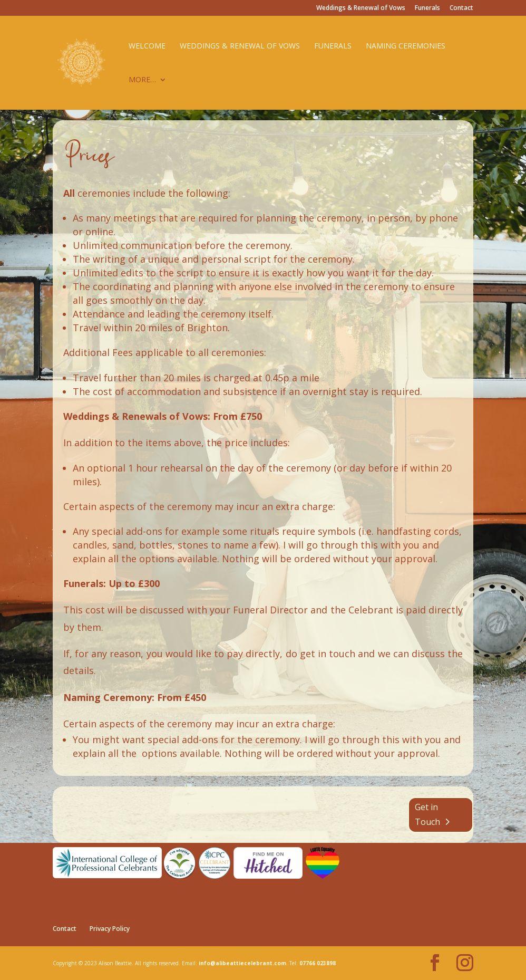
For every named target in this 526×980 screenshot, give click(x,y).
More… (142, 80)
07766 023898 (318, 963)
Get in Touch (427, 814)
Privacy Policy (110, 929)
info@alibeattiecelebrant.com (242, 963)
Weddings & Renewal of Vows (361, 8)
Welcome (147, 46)
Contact (461, 8)
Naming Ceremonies (406, 46)
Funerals (427, 8)
